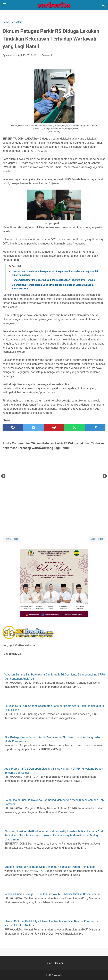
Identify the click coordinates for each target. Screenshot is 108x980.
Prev (3, 476)
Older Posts (97, 539)
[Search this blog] (103, 5)
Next (105, 476)
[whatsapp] (75, 427)
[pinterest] (54, 427)
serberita (58, 975)
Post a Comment (43, 55)
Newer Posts (11, 539)
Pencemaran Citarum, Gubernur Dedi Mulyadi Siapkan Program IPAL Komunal (54, 280)
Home (49, 963)
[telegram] (95, 427)
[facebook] (13, 427)
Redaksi (59, 963)
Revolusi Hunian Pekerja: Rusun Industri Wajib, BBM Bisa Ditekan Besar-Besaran (52, 894)
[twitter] (33, 427)
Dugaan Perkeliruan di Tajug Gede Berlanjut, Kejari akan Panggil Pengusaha (50, 867)
